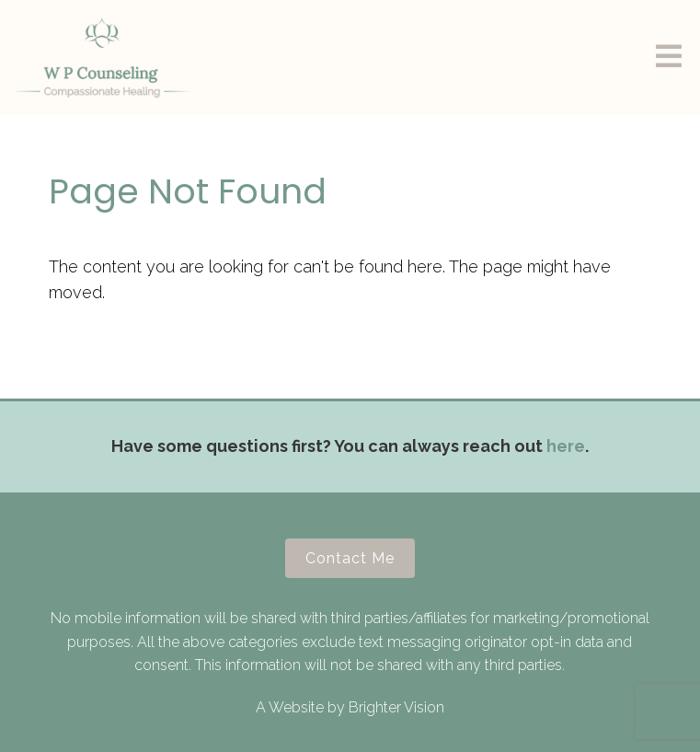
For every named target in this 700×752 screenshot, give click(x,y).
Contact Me (350, 558)
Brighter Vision (396, 707)
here (566, 446)
